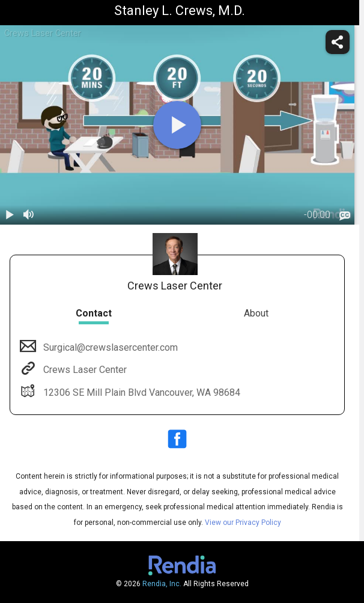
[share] (338, 42)
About (256, 313)
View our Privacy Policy (243, 523)
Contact (94, 313)
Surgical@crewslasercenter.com (109, 347)
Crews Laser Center (84, 370)
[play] (177, 125)
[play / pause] (10, 215)
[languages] (345, 216)
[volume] (29, 215)
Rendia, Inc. (162, 584)
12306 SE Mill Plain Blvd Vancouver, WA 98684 (141, 392)
